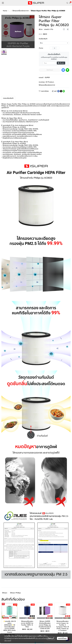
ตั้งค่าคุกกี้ (51, 634)
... (10, 11)
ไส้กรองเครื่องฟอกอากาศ (21, 11)
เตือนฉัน (61, 63)
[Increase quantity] (58, 48)
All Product (50, 82)
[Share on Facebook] (58, 91)
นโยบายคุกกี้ (8, 636)
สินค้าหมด (50, 70)
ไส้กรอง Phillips (15, 593)
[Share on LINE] (64, 91)
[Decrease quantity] (51, 48)
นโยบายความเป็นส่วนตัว (42, 634)
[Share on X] (61, 91)
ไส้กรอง (5, 593)
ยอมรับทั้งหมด (62, 634)
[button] (67, 3)
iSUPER (47, 78)
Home (5, 11)
